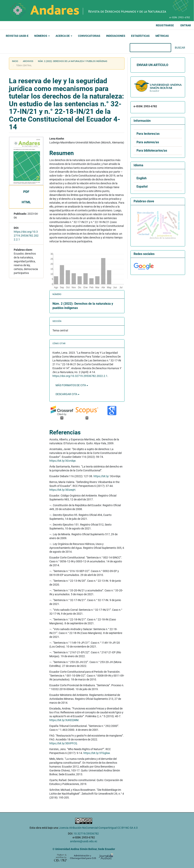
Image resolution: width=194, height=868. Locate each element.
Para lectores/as (148, 134)
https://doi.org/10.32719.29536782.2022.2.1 (26, 236)
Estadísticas (140, 36)
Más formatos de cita (72, 385)
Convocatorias (89, 36)
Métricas (162, 36)
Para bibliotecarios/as (152, 151)
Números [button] (42, 36)
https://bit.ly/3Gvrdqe (62, 461)
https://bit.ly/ (101, 476)
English (142, 178)
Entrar (186, 25)
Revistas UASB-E (17, 36)
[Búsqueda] (150, 48)
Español (142, 187)
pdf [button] (26, 192)
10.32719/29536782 (86, 834)
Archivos (28, 61)
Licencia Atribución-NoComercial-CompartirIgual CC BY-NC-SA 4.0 (98, 828)
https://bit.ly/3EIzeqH (62, 490)
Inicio (15, 61)
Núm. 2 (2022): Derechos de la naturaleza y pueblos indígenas (73, 61)
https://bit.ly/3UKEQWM (64, 720)
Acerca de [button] (64, 36)
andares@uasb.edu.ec (84, 841)
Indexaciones (116, 36)
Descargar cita (67, 394)
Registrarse (165, 25)
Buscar (180, 48)
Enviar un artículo (152, 65)
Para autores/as (148, 142)
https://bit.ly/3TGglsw (97, 753)
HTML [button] (26, 202)
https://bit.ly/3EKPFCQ (63, 743)
